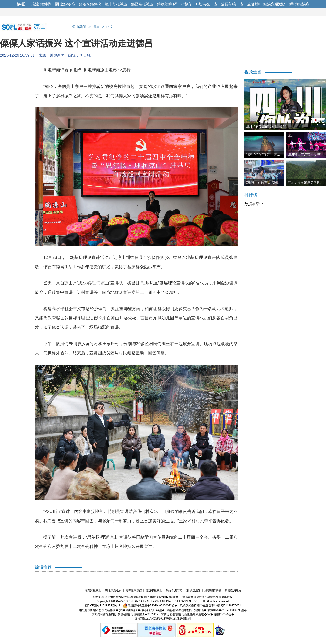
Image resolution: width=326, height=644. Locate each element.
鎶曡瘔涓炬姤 (233, 590)
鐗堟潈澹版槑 (113, 590)
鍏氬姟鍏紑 (167, 4)
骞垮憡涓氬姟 (134, 590)
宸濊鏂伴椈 (41, 4)
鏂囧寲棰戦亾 (142, 4)
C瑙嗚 (186, 4)
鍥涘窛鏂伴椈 (90, 4)
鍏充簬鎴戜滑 (93, 590)
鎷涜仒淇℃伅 (174, 590)
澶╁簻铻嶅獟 (225, 4)
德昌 (96, 27)
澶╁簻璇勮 (250, 4)
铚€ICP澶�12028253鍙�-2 (103, 606)
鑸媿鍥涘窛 (299, 4)
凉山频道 (79, 27)
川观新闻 (57, 55)
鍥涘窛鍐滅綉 (275, 4)
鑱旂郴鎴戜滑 (154, 590)
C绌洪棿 (203, 4)
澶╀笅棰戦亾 (116, 4)
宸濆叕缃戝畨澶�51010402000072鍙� (150, 606)
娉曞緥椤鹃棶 (213, 590)
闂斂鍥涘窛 (65, 4)
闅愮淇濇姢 (193, 590)
